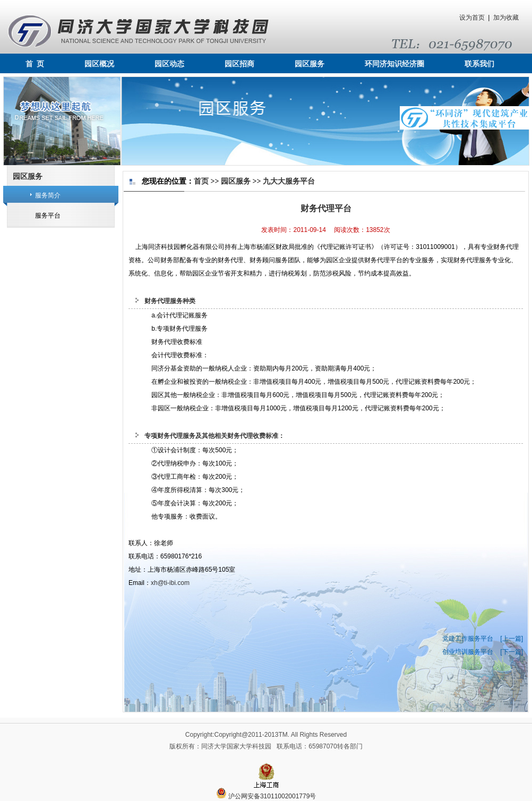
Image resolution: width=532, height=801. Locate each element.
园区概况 (99, 64)
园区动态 (169, 64)
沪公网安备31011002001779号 (266, 796)
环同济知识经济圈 (394, 64)
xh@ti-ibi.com (170, 583)
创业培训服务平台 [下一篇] (483, 652)
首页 (201, 181)
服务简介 (48, 195)
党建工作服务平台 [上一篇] (483, 639)
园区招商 (239, 64)
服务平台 (48, 216)
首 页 (35, 64)
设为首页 (472, 18)
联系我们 (479, 64)
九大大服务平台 (289, 181)
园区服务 (310, 64)
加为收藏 (506, 18)
